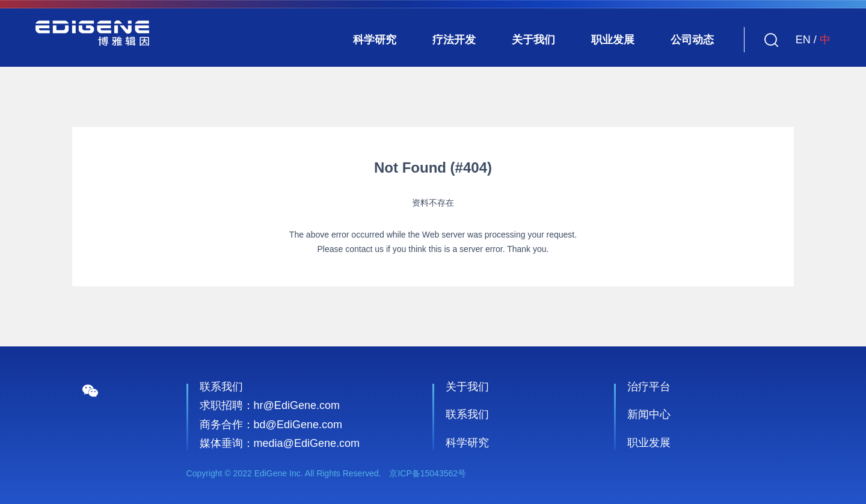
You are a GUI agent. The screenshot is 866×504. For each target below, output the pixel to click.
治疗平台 (649, 387)
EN (803, 40)
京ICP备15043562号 (428, 473)
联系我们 (467, 414)
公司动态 (692, 40)
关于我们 (533, 40)
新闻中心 (649, 414)
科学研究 (375, 40)
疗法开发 (454, 40)
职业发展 (613, 40)
